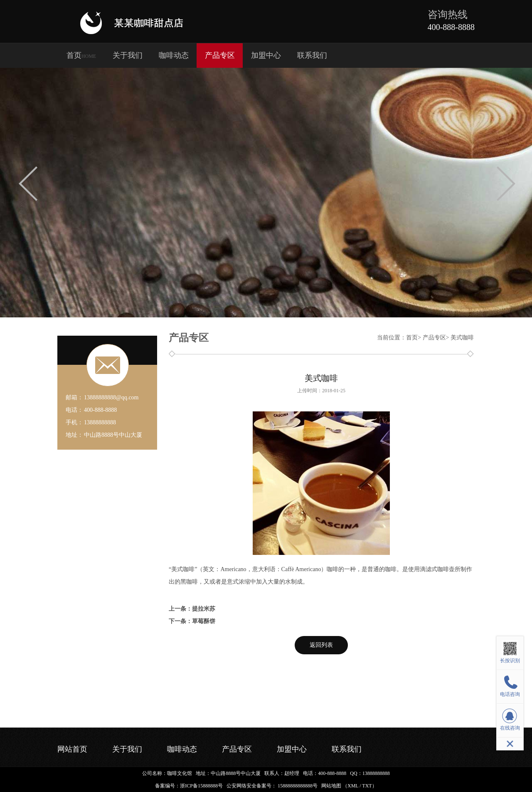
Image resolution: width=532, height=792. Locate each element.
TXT (367, 786)
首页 (81, 55)
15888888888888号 (298, 786)
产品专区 (220, 55)
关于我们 (128, 55)
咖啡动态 (174, 55)
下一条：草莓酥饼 (192, 621)
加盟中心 (266, 55)
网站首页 (72, 749)
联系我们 (312, 55)
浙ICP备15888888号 (201, 786)
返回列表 (321, 645)
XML (353, 786)
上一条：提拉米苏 (192, 609)
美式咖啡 (462, 338)
